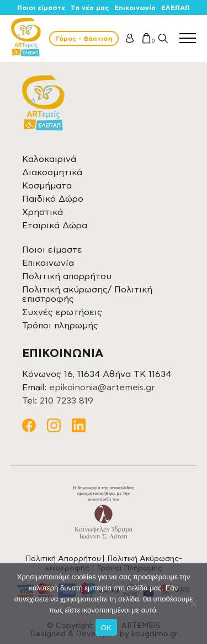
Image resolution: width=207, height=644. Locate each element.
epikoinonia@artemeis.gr (102, 388)
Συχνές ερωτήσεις (62, 312)
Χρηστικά (43, 212)
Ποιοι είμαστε (41, 8)
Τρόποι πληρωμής (60, 326)
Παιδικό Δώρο (53, 199)
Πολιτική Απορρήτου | (66, 559)
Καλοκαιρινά (49, 159)
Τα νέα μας (90, 8)
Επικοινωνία (135, 8)
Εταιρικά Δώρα (55, 226)
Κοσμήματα (47, 186)
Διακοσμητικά (52, 172)
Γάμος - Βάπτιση (84, 39)
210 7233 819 (67, 401)
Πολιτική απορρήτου (67, 276)
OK (106, 628)
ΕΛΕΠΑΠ (176, 8)
